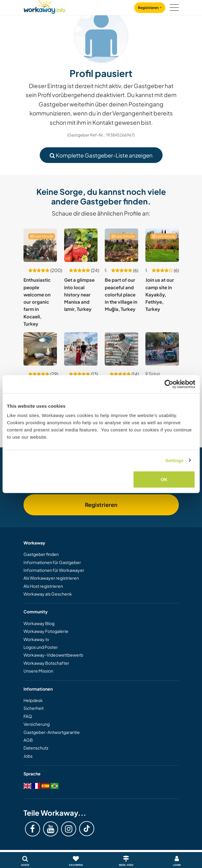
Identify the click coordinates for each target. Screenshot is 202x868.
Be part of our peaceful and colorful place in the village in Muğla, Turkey (121, 294)
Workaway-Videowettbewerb (53, 655)
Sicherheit (34, 708)
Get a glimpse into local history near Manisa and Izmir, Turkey (79, 294)
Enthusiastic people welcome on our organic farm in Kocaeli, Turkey (37, 302)
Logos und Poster (41, 647)
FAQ (28, 716)
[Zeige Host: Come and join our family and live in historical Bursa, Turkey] (81, 349)
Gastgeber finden (41, 554)
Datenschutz (36, 748)
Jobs (28, 756)
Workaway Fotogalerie (46, 631)
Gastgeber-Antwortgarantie (52, 732)
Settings (175, 460)
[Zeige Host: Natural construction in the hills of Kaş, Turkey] (121, 349)
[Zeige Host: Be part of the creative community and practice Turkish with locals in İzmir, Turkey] (162, 349)
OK (164, 479)
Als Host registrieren (43, 586)
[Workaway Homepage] (45, 6)
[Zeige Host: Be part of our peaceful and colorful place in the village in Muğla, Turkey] (121, 245)
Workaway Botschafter (46, 663)
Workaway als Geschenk (48, 594)
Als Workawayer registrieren (51, 578)
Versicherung (37, 724)
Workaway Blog (39, 623)
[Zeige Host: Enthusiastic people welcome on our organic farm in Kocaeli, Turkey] (40, 245)
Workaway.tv (36, 639)
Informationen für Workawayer (54, 570)
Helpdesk (33, 700)
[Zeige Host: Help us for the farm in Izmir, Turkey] (40, 349)
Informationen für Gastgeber (52, 562)
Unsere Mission (38, 671)
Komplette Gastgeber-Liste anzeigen (101, 155)
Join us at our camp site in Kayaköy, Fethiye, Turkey (160, 294)
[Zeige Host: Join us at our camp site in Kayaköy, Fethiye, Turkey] (162, 245)
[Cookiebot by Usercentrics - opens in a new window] (169, 384)
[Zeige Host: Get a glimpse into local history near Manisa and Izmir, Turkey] (81, 245)
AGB (28, 740)
